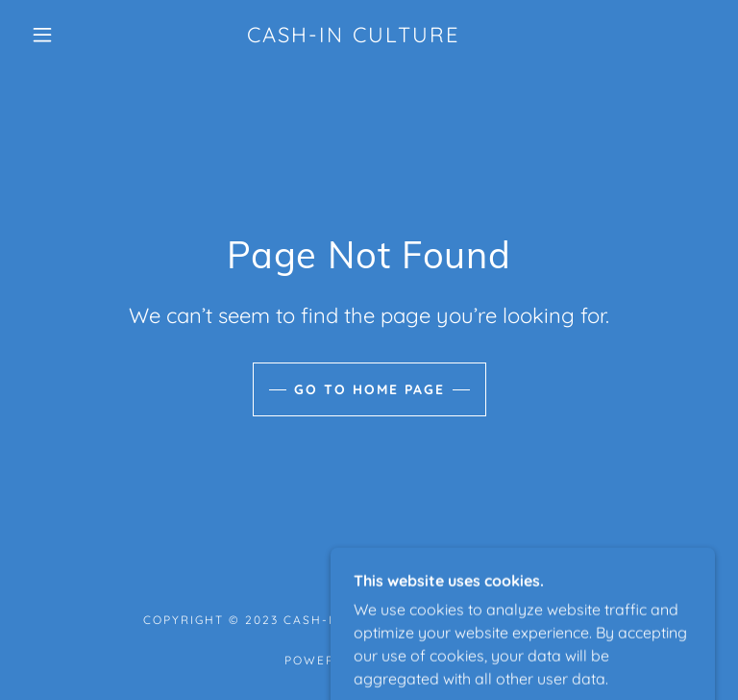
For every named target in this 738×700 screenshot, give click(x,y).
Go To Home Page (369, 389)
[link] (354, 37)
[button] (42, 35)
